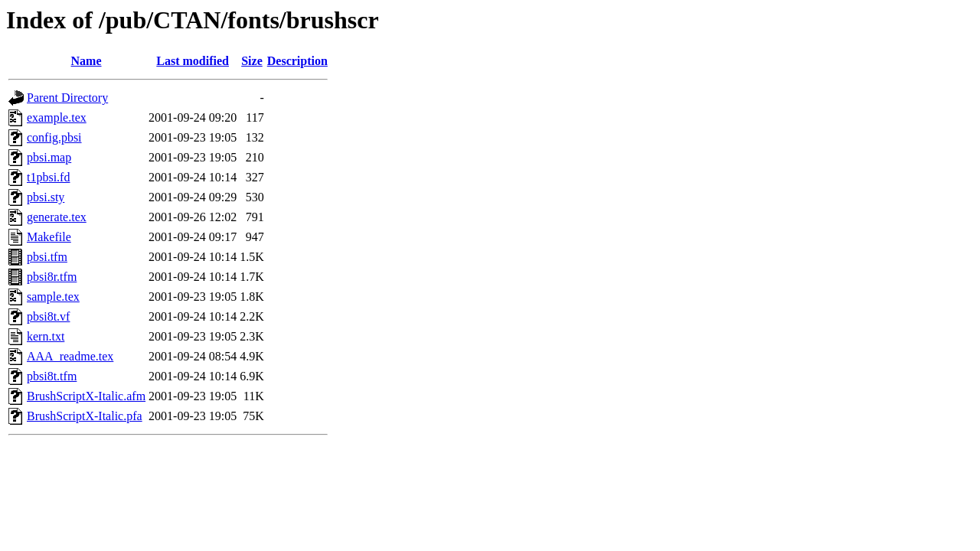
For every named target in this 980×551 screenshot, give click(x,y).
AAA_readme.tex (70, 356)
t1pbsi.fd (48, 177)
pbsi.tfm (47, 257)
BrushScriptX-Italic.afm (86, 396)
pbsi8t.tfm (52, 376)
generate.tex (57, 217)
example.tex (57, 117)
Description (297, 61)
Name (87, 61)
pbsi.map (49, 157)
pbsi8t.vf (48, 316)
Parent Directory (67, 98)
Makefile (49, 237)
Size (252, 61)
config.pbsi (54, 137)
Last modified (193, 61)
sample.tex (53, 297)
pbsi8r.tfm (52, 277)
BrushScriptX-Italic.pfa (85, 416)
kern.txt (46, 336)
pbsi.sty (46, 197)
